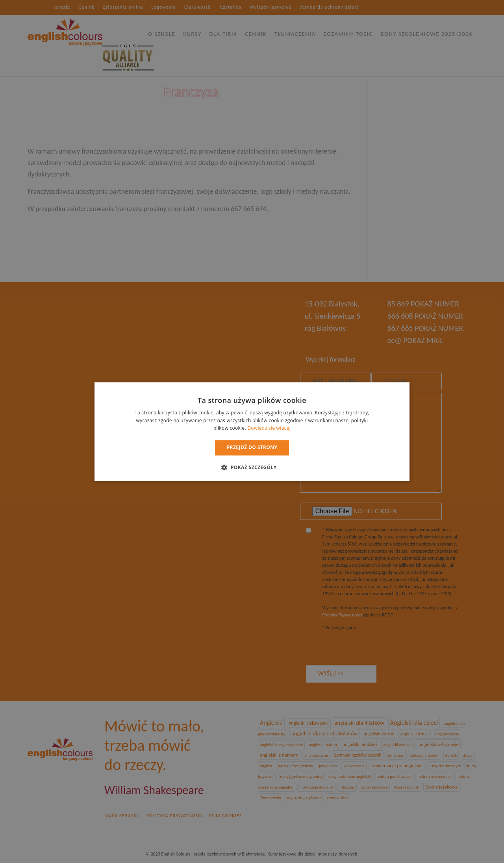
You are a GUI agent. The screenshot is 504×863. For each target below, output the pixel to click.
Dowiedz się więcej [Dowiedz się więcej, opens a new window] (269, 428)
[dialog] (252, 431)
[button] (252, 467)
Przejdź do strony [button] (252, 448)
